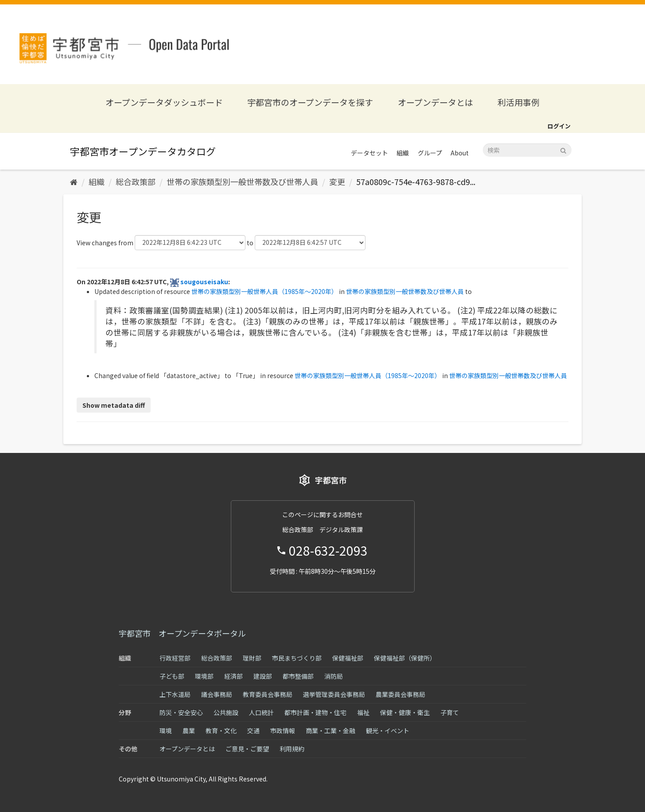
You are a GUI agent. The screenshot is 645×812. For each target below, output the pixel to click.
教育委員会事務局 (268, 694)
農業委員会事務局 (400, 694)
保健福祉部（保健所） (405, 658)
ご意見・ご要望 (247, 749)
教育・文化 (221, 731)
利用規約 (292, 749)
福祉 (363, 712)
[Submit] (563, 149)
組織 (403, 153)
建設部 (263, 676)
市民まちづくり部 (297, 658)
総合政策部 (136, 182)
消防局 (334, 676)
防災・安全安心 (181, 712)
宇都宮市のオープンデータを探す (310, 102)
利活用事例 (519, 102)
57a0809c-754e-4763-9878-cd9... (416, 182)
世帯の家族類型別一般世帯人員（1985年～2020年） (264, 291)
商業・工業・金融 (330, 731)
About (460, 153)
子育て (450, 712)
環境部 (204, 676)
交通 (253, 731)
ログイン (559, 126)
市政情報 (283, 731)
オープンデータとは (435, 102)
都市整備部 (298, 676)
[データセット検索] (527, 150)
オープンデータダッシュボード (164, 102)
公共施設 (226, 712)
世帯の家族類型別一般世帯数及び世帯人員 (242, 182)
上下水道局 (175, 694)
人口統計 (261, 712)
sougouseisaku (204, 282)
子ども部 (172, 676)
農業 (189, 731)
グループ (430, 153)
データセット (369, 153)
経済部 (233, 676)
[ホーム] (74, 182)
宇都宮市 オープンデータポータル (182, 633)
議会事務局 (217, 694)
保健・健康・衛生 (405, 712)
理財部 (252, 658)
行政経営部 (175, 658)
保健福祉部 (348, 658)
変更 (337, 182)
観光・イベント (388, 731)
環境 (166, 731)
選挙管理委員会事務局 (334, 694)
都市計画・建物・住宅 (315, 712)
